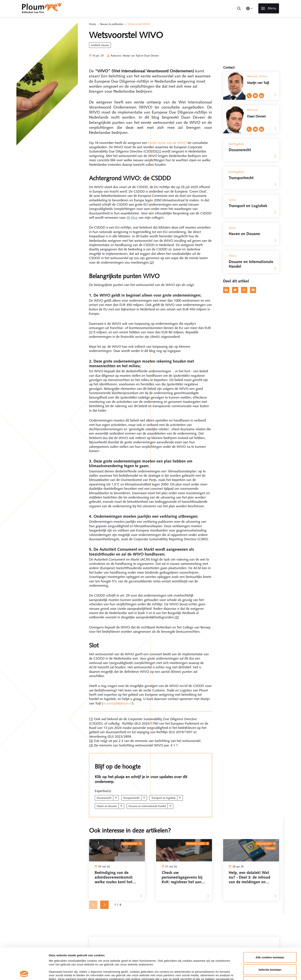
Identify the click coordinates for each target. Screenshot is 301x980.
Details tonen (201, 558)
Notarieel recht (196, 844)
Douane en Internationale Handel (147, 806)
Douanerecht (104, 798)
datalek (270, 848)
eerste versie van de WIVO (167, 143)
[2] (152, 262)
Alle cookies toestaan (270, 511)
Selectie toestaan (270, 524)
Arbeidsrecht (130, 844)
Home (92, 24)
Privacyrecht (264, 844)
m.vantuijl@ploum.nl (118, 703)
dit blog (132, 218)
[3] (177, 617)
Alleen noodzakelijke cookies (270, 536)
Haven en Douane (107, 806)
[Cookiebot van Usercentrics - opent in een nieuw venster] (24, 558)
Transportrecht (131, 798)
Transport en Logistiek (163, 798)
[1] (159, 151)
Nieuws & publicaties (112, 24)
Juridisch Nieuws (100, 45)
